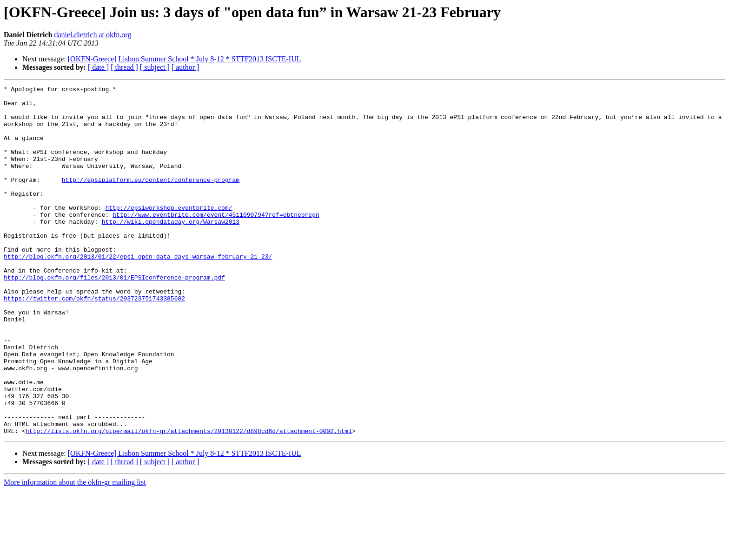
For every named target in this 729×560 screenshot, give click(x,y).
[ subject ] (155, 67)
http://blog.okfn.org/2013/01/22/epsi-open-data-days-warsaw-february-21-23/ (138, 291)
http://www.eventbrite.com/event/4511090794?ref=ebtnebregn (216, 241)
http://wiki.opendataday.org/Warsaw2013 (171, 249)
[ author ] (186, 67)
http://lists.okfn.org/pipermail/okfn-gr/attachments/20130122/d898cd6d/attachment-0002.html (189, 500)
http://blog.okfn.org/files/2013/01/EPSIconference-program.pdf (114, 316)
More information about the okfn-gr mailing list (75, 552)
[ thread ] (124, 67)
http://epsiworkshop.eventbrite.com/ (169, 233)
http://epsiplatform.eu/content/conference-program (151, 199)
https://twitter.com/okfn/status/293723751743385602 (94, 341)
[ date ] (98, 67)
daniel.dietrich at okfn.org (93, 35)
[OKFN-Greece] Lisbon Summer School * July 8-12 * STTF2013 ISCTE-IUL (185, 59)
